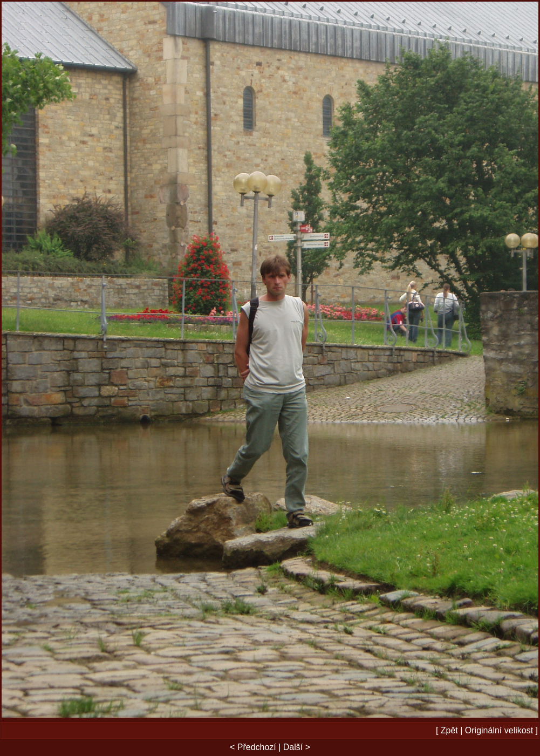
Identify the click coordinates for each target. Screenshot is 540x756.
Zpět (449, 730)
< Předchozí (253, 747)
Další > (297, 747)
